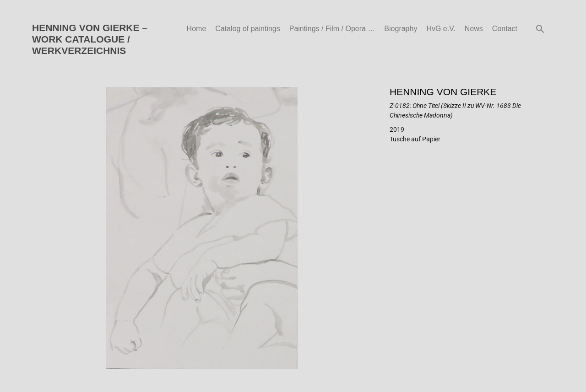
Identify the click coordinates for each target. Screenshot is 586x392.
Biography (401, 29)
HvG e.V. (441, 29)
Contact (505, 29)
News (474, 29)
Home (197, 29)
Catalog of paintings (247, 29)
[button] (540, 29)
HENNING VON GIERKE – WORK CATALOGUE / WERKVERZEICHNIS (90, 39)
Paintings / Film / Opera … (332, 29)
